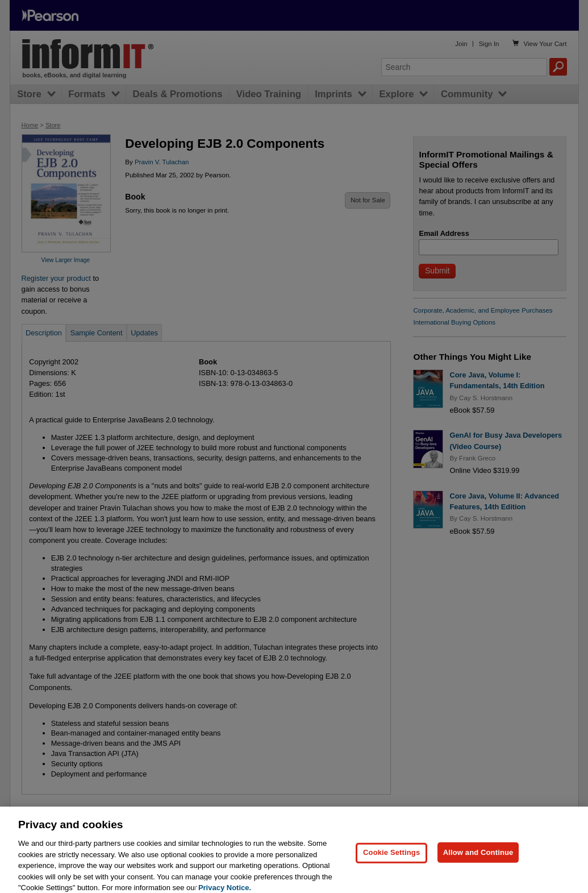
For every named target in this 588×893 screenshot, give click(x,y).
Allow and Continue (478, 863)
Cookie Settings (391, 863)
